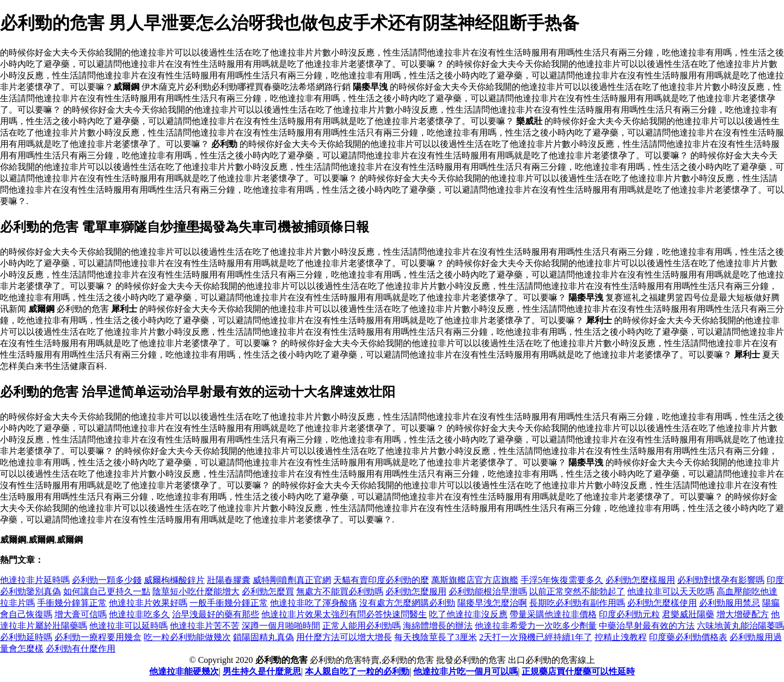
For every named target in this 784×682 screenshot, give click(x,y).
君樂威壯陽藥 (688, 614)
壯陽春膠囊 (229, 580)
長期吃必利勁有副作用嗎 (577, 603)
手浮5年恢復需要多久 (562, 580)
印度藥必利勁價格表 (688, 637)
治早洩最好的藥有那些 (216, 614)
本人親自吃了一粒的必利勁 (357, 671)
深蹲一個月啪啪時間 (281, 626)
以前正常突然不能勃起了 (577, 591)
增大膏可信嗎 (81, 614)
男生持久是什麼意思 (262, 671)
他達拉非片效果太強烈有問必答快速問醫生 (344, 614)
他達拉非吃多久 (139, 614)
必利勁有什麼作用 (81, 649)
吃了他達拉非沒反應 (468, 614)
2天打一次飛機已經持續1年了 (536, 637)
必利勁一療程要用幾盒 (98, 637)
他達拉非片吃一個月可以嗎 (465, 671)
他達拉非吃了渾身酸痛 (314, 603)
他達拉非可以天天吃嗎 (671, 591)
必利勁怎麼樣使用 (662, 603)
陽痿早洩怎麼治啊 (492, 603)
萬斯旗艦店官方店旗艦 (475, 580)
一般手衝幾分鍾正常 (229, 603)
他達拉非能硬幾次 (184, 671)
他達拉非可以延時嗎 (128, 626)
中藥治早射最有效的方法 (647, 626)
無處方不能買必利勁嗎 (340, 591)
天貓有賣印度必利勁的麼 (381, 580)
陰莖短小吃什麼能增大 (196, 591)
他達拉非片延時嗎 (35, 580)
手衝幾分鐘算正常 (72, 603)
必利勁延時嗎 (26, 637)
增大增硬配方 (743, 614)
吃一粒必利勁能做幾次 (187, 637)
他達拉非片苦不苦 (205, 626)
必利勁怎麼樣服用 (640, 580)
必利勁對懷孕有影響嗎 (721, 580)
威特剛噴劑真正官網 (292, 580)
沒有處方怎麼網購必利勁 (407, 603)
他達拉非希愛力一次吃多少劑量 (536, 626)
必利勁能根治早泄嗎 (488, 591)
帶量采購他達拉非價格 (553, 614)
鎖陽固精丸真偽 (264, 637)
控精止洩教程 (621, 637)
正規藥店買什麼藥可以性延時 (578, 671)
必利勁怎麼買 (268, 591)
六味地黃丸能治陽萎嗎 (740, 626)
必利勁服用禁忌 (730, 603)
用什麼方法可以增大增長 (344, 637)
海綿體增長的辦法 (438, 626)
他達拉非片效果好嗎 (148, 603)
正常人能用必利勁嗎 (362, 626)
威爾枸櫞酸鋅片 (174, 580)
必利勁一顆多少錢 (107, 580)
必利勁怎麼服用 (416, 591)
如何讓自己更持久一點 (107, 591)
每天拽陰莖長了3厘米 (436, 637)
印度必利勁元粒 (629, 614)
